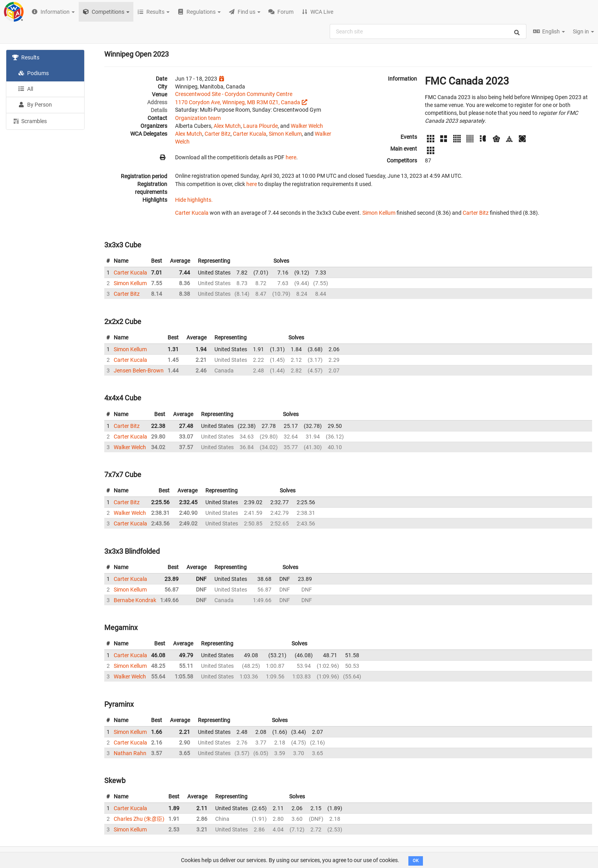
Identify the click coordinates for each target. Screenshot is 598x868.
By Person (35, 105)
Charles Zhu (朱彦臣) (139, 819)
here (291, 157)
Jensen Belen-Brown (139, 370)
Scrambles (30, 121)
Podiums (33, 73)
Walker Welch (307, 126)
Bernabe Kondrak (135, 600)
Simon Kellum (285, 134)
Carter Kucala (250, 134)
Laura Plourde (260, 126)
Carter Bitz (218, 134)
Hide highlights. (194, 200)
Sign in (583, 31)
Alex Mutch (227, 126)
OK (416, 861)
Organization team (198, 118)
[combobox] (428, 31)
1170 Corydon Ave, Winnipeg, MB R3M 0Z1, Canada (238, 102)
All (26, 89)
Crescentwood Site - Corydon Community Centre (234, 94)
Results (26, 57)
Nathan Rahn (130, 753)
